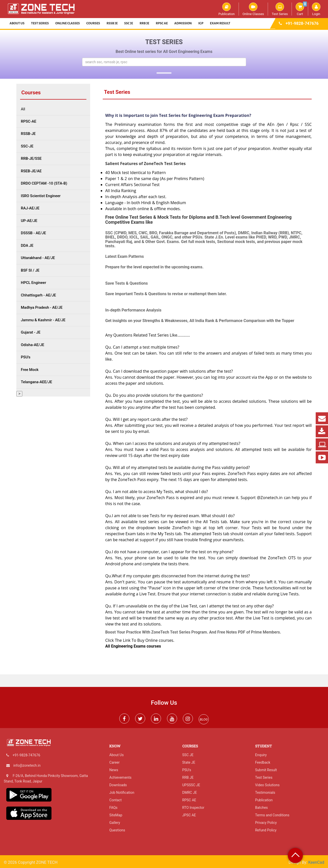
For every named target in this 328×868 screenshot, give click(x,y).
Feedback (263, 762)
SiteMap (116, 815)
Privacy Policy (266, 823)
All (23, 109)
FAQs (113, 808)
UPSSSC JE (191, 785)
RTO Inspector (193, 808)
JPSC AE (189, 815)
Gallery (115, 823)
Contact (115, 800)
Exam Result (220, 23)
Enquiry (261, 755)
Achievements (120, 777)
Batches (262, 808)
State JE (189, 762)
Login (316, 9)
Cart (301, 9)
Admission (183, 23)
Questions (117, 830)
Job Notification (122, 793)
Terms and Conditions (272, 815)
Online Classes (253, 9)
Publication (227, 9)
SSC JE (129, 23)
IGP (201, 23)
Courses (93, 23)
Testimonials (265, 793)
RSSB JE (112, 23)
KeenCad (316, 862)
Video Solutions (267, 785)
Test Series (280, 9)
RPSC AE (162, 23)
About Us (17, 23)
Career (114, 762)
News (114, 770)
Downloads (118, 785)
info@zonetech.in (27, 765)
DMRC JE (190, 793)
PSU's (187, 770)
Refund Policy (266, 830)
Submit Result (266, 770)
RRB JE (145, 23)
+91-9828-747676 (302, 23)
